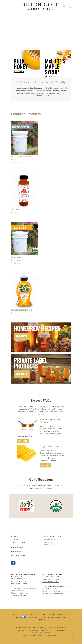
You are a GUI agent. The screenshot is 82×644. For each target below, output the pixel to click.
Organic (20, 260)
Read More (23, 441)
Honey (14, 159)
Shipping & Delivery (37, 615)
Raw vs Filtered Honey (50, 421)
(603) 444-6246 (18, 590)
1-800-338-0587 (61, 586)
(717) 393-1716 (49, 589)
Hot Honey (16, 209)
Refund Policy (19, 615)
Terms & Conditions (58, 617)
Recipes (48, 542)
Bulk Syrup (17, 551)
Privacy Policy (55, 615)
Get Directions (19, 584)
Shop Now (19, 71)
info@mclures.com (18, 596)
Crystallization (49, 446)
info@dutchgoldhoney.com (53, 594)
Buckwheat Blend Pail (22, 156)
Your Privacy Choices (34, 617)
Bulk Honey (17, 547)
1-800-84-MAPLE (30, 588)
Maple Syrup (19, 542)
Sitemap (41, 620)
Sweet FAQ (49, 540)
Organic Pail (17, 257)
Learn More (22, 336)
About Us (49, 545)
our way (41, 414)
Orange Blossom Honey (22, 310)
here (25, 485)
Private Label (18, 555)
